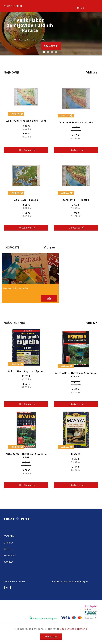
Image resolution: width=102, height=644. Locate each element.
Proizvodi (11, 552)
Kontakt (10, 558)
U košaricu (27, 148)
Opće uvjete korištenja (74, 629)
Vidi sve (91, 72)
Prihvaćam (51, 637)
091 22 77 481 (19, 578)
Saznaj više (51, 46)
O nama (9, 539)
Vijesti (8, 545)
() (81, 6)
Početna (10, 533)
